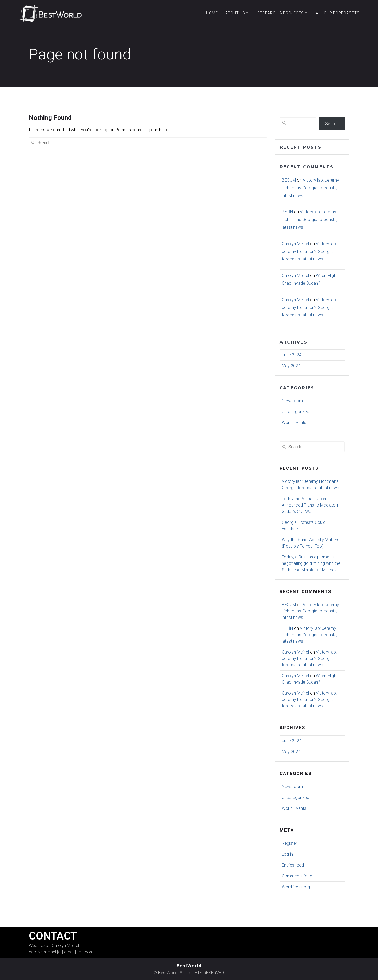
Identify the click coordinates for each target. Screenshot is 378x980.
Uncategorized (295, 412)
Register (289, 843)
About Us (235, 13)
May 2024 (291, 366)
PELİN (287, 212)
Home (212, 13)
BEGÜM (289, 180)
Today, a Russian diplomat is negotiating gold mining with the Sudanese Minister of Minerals (311, 563)
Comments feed (297, 876)
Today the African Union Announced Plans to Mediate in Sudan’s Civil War (311, 505)
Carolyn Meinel (295, 244)
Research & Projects (281, 13)
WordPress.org (296, 887)
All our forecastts (338, 13)
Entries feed (293, 865)
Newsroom (292, 401)
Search (332, 124)
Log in (287, 854)
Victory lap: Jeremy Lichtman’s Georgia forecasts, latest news (310, 188)
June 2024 (292, 355)
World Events (294, 422)
